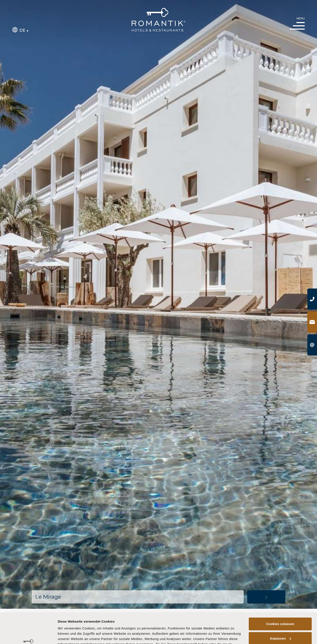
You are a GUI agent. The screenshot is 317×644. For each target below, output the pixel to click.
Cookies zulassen (280, 598)
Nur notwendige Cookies (280, 626)
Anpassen (281, 612)
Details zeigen (69, 635)
